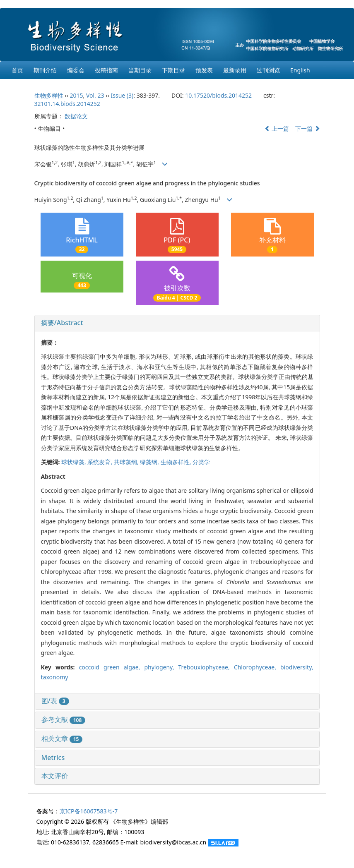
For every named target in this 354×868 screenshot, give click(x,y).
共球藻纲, (127, 462)
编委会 (76, 70)
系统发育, (100, 462)
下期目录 (173, 70)
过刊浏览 (268, 70)
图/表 (55, 701)
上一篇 (277, 128)
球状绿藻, (74, 462)
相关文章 (62, 739)
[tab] (177, 323)
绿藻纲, (150, 462)
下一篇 (308, 128)
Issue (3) (122, 95)
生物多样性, (177, 462)
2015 (76, 95)
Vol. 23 (95, 95)
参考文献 (64, 719)
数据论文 (76, 116)
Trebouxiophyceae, (206, 667)
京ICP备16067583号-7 (89, 811)
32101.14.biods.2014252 (67, 104)
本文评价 (55, 776)
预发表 (204, 70)
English (300, 70)
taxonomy (55, 677)
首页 (17, 70)
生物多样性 (49, 95)
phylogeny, (161, 667)
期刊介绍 (45, 70)
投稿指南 (106, 70)
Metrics (53, 758)
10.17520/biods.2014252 (218, 95)
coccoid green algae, (112, 667)
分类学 (201, 462)
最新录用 (235, 70)
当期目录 (140, 70)
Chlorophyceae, (257, 667)
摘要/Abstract (62, 323)
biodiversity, (297, 667)
